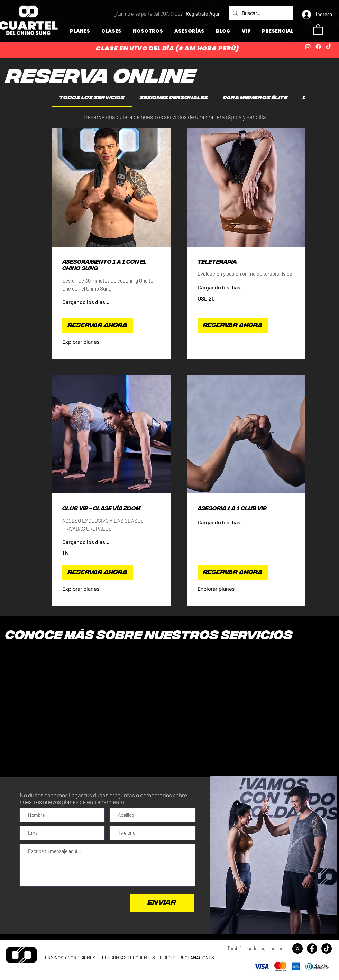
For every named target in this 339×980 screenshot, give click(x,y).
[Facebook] (318, 47)
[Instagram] (308, 47)
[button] (166, 14)
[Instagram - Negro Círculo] (297, 949)
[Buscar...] (260, 13)
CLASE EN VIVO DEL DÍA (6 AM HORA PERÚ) (167, 48)
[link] (92, 98)
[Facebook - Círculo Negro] (312, 949)
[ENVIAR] (162, 903)
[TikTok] (329, 47)
